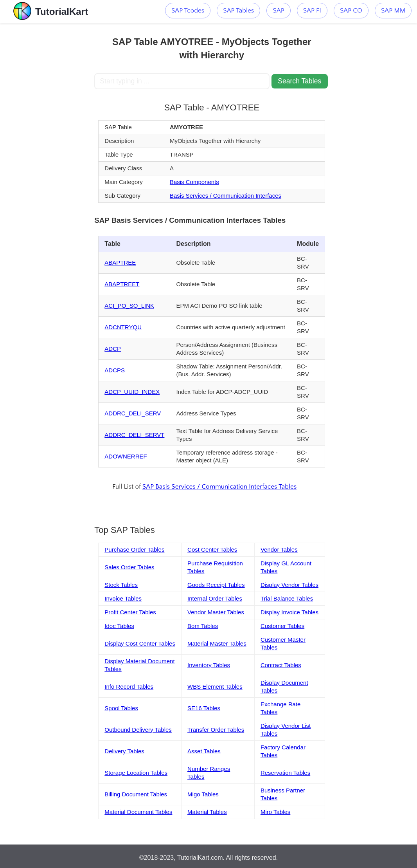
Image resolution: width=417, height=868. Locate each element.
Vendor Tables (279, 549)
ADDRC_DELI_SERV (133, 413)
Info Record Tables (129, 687)
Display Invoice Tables (289, 612)
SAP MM (393, 11)
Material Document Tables (138, 812)
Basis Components (194, 182)
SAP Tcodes (188, 11)
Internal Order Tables (215, 598)
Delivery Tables (124, 751)
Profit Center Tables (130, 612)
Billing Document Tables (136, 794)
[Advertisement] (47, 141)
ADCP (113, 349)
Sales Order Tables (129, 567)
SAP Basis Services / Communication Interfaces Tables (219, 487)
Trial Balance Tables (287, 598)
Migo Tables (203, 794)
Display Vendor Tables (289, 585)
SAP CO (351, 11)
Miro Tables (275, 812)
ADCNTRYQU (123, 327)
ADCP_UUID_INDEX (132, 392)
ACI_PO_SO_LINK (129, 306)
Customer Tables (282, 626)
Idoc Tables (119, 626)
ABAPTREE (120, 263)
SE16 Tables (204, 708)
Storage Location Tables (136, 773)
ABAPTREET (122, 284)
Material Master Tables (217, 643)
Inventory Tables (209, 665)
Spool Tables (121, 708)
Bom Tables (203, 626)
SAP (278, 11)
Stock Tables (121, 585)
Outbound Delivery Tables (138, 730)
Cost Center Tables (212, 549)
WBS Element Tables (215, 687)
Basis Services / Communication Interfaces (226, 196)
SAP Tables (238, 11)
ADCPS (115, 370)
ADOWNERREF (126, 456)
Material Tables (207, 812)
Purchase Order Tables (134, 549)
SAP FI (312, 11)
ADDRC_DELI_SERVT (134, 435)
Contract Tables (281, 665)
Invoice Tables (123, 598)
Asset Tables (204, 751)
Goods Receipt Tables (216, 585)
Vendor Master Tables (216, 612)
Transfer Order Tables (216, 730)
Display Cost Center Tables (140, 643)
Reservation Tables (285, 773)
